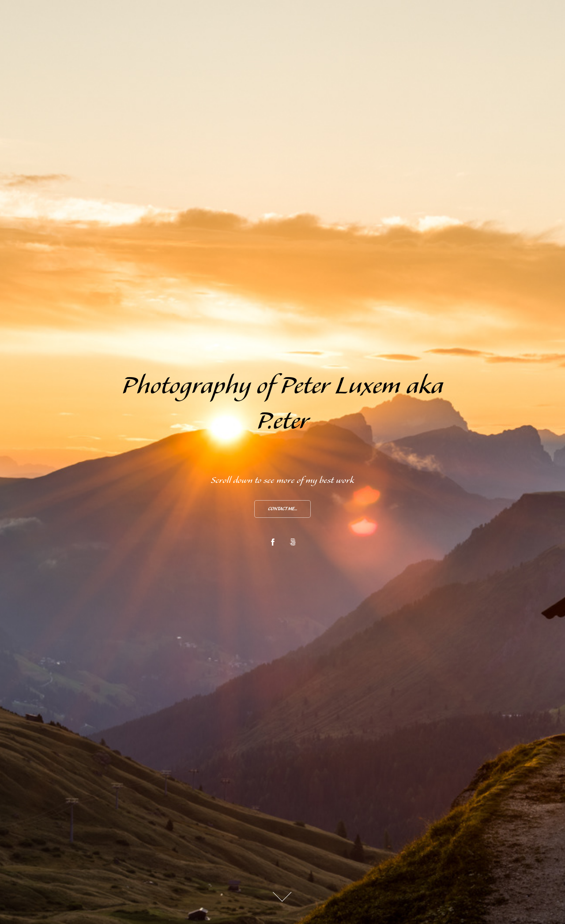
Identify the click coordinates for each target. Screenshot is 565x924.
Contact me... (282, 509)
